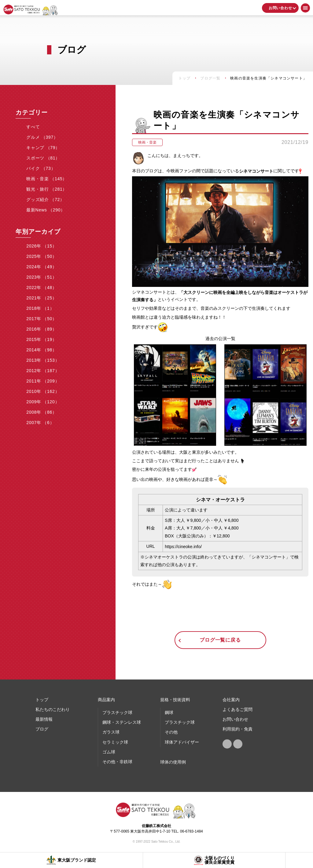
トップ (42, 700)
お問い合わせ (280, 8)
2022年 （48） (42, 288)
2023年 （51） (42, 277)
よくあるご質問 (238, 709)
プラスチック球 (117, 712)
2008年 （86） (42, 412)
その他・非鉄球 (117, 762)
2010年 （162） (43, 391)
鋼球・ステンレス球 (122, 722)
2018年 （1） (40, 308)
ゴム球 (109, 752)
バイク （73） (41, 168)
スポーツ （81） (43, 158)
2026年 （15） (42, 246)
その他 (171, 732)
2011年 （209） (43, 381)
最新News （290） (46, 210)
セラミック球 (115, 742)
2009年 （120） (43, 402)
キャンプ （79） (43, 148)
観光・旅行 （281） (47, 189)
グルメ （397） (42, 137)
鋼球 (169, 712)
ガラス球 (111, 732)
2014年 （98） (42, 350)
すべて (33, 127)
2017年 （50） (42, 319)
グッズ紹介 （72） (45, 200)
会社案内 (231, 700)
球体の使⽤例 (173, 762)
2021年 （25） (42, 298)
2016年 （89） (42, 329)
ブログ (42, 729)
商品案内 (106, 700)
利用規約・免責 (238, 729)
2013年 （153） (43, 360)
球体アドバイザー (182, 742)
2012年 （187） (43, 371)
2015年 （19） (42, 339)
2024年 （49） (42, 267)
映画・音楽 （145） (47, 179)
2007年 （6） (40, 423)
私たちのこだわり (53, 709)
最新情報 (44, 719)
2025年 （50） (42, 256)
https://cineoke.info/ (183, 547)
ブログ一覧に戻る (220, 640)
